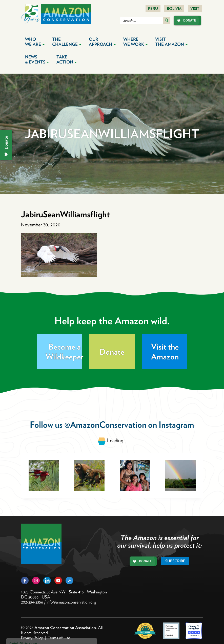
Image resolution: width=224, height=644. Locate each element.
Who (35, 42)
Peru (153, 9)
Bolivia (174, 9)
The (67, 42)
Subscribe (175, 561)
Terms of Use (59, 638)
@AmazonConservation (105, 425)
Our (102, 42)
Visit (195, 9)
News (37, 59)
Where (135, 42)
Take (67, 59)
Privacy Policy (32, 638)
